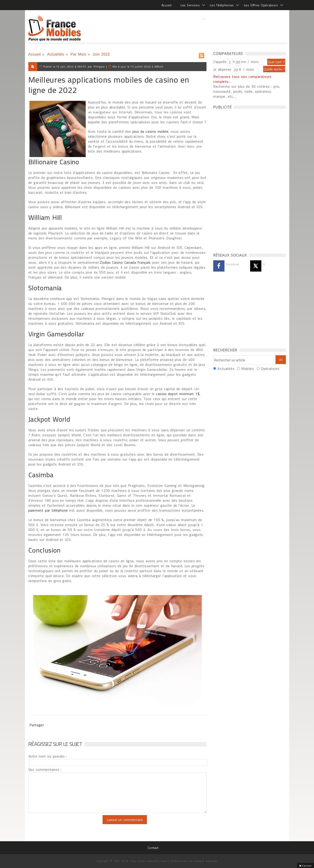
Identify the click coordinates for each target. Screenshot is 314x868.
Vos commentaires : (45, 769)
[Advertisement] (204, 28)
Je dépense (223, 69)
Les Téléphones (222, 5)
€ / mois (247, 69)
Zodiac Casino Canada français (125, 262)
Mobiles (248, 369)
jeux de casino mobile (150, 131)
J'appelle (220, 62)
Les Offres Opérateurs (261, 5)
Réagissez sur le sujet (55, 744)
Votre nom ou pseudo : (48, 756)
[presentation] (66, 824)
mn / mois (250, 62)
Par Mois (78, 54)
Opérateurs (270, 369)
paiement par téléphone (48, 510)
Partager (37, 725)
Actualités (56, 54)
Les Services (190, 5)
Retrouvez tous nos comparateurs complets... (242, 79)
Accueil (167, 5)
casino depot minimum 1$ (178, 394)
